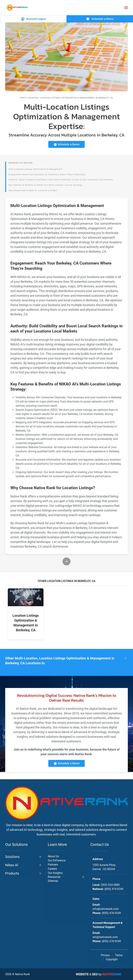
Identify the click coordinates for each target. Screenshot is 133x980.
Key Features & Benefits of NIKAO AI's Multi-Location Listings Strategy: (46, 185)
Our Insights (55, 873)
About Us (53, 856)
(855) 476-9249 (114, 889)
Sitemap (53, 881)
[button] (126, 8)
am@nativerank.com (105, 937)
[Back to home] (17, 8)
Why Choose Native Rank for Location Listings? (33, 190)
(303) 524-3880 (110, 885)
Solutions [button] (12, 857)
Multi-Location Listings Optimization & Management (36, 169)
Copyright (112, 959)
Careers (52, 869)
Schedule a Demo (100, 19)
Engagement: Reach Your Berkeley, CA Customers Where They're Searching (47, 175)
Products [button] (12, 873)
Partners (53, 865)
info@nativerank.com (106, 909)
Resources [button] (54, 877)
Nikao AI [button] (12, 865)
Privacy (105, 955)
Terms (119, 955)
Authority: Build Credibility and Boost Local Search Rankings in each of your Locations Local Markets (61, 180)
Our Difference (57, 860)
